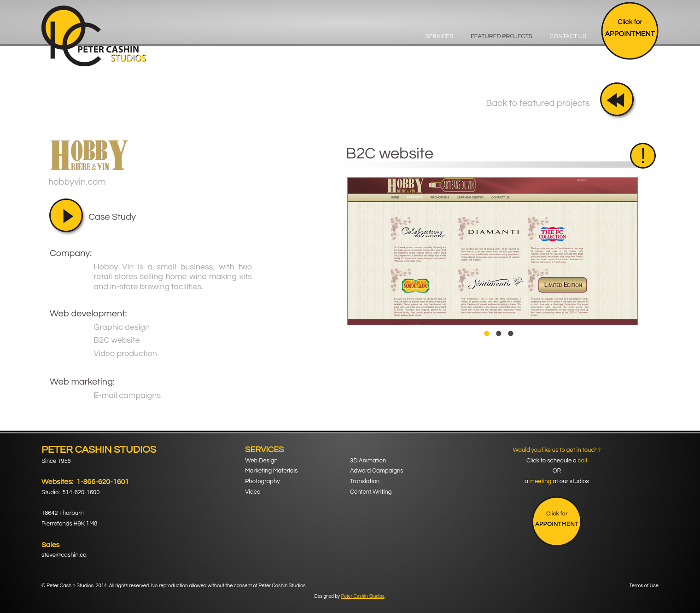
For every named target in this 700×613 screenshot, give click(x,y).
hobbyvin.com (77, 182)
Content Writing (371, 492)
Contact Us (568, 36)
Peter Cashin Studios (363, 596)
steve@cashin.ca (64, 555)
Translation (365, 481)
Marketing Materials (271, 471)
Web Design (261, 461)
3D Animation (368, 461)
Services (440, 36)
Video (253, 492)
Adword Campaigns (377, 471)
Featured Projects (502, 36)
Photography (262, 481)
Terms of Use (644, 586)
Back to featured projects (538, 103)
